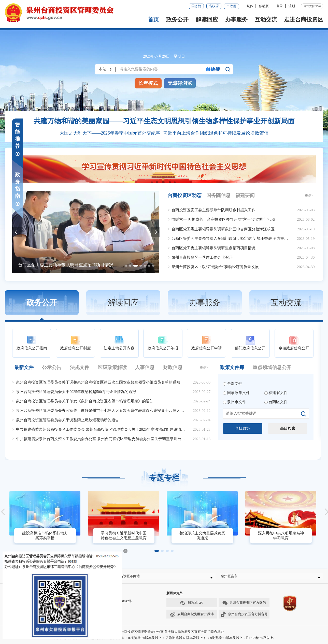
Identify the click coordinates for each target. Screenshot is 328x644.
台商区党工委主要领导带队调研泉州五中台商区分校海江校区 (223, 229)
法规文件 (80, 367)
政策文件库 (232, 367)
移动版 (264, 6)
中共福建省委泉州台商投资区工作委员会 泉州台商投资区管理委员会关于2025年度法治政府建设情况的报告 (106, 429)
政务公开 (177, 19)
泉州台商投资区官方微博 (192, 618)
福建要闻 (245, 195)
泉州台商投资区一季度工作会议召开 (202, 257)
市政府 (231, 6)
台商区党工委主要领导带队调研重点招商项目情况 (213, 248)
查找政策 (243, 428)
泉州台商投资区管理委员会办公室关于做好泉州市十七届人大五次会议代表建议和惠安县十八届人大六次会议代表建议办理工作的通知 (129, 411)
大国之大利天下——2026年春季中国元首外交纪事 (110, 133)
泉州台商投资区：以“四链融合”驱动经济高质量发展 (215, 267)
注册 (292, 6)
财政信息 (173, 367)
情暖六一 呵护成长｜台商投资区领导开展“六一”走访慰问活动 (223, 219)
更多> (309, 195)
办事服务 (236, 19)
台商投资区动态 (185, 195)
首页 (153, 19)
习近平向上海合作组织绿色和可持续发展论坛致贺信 (216, 133)
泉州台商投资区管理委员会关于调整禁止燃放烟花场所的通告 (68, 420)
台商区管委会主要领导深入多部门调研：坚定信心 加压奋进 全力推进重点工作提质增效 (245, 239)
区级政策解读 (112, 367)
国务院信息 (218, 195)
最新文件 (24, 367)
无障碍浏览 (180, 83)
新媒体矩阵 (175, 597)
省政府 (214, 6)
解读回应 (207, 19)
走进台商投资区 (304, 19)
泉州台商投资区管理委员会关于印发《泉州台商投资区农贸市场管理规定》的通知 (85, 401)
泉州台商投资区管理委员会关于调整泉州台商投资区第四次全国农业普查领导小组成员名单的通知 (98, 382)
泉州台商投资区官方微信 (244, 606)
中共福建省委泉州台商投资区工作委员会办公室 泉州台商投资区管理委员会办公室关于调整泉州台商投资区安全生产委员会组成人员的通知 (133, 439)
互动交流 (266, 19)
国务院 (196, 6)
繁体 (250, 6)
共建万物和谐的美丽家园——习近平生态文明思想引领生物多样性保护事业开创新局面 (164, 121)
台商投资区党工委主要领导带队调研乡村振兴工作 (213, 210)
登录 (280, 6)
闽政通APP (192, 606)
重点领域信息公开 (272, 367)
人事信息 (145, 367)
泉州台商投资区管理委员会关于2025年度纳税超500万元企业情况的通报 (76, 392)
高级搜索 (288, 428)
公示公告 (52, 367)
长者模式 (148, 83)
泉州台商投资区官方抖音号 (244, 618)
